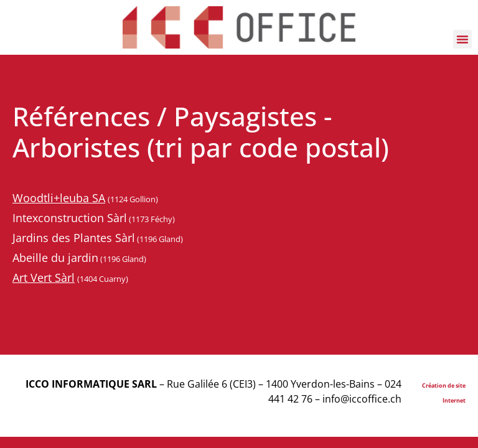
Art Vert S (37, 278)
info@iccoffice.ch (362, 399)
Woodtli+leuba (52, 198)
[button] (462, 39)
